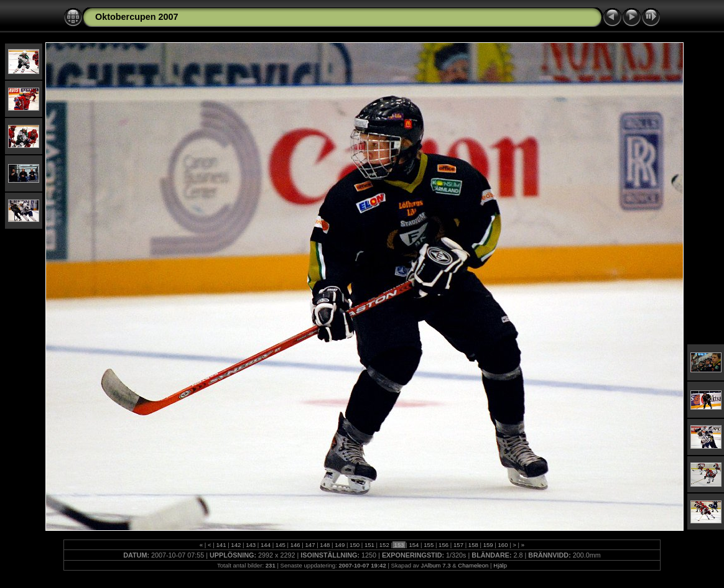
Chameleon (473, 565)
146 (295, 545)
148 (325, 545)
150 (354, 545)
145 (280, 545)
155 (429, 545)
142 (236, 545)
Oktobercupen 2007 (137, 17)
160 (503, 545)
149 (340, 545)
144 (265, 545)
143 (250, 545)
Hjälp (500, 565)
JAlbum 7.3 (436, 565)
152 (384, 545)
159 (488, 545)
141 (221, 545)
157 (458, 545)
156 (443, 545)
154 (414, 545)
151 (369, 545)
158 (473, 545)
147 (310, 545)
